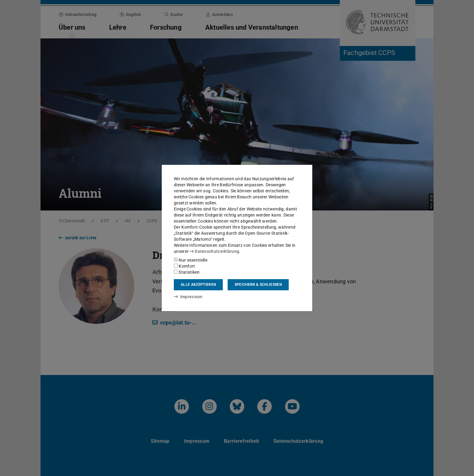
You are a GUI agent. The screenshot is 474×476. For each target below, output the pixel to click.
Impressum (188, 297)
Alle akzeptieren (198, 285)
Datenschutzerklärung (214, 251)
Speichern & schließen (258, 285)
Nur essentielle (191, 260)
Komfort (184, 266)
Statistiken (187, 272)
